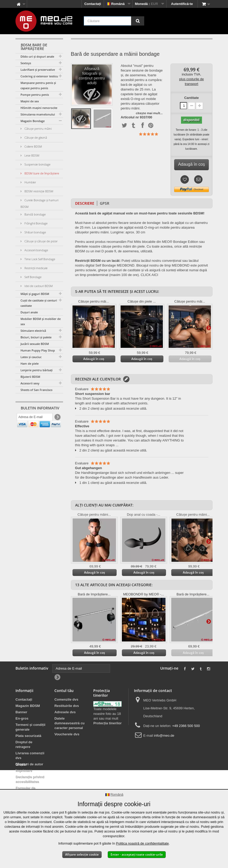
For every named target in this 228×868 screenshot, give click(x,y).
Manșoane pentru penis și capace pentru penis (38, 85)
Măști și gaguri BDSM (35, 294)
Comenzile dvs (66, 699)
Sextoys (26, 63)
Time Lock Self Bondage (39, 259)
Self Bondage (33, 277)
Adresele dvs (65, 712)
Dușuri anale (29, 312)
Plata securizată (28, 736)
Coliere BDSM (33, 146)
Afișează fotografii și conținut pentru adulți (92, 86)
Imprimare (24, 771)
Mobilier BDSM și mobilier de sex (41, 321)
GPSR (105, 203)
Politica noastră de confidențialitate (142, 843)
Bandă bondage (35, 214)
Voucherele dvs (67, 734)
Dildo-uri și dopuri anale (37, 56)
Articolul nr (130, 117)
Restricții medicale (36, 268)
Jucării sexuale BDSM (35, 344)
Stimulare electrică (33, 331)
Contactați (93, 4)
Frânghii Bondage (36, 223)
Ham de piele (30, 363)
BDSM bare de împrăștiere (41, 173)
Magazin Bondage (33, 121)
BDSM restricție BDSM (38, 191)
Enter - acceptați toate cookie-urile (137, 854)
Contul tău (64, 691)
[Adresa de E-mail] (35, 418)
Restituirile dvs (67, 706)
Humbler (30, 182)
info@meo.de (164, 736)
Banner (21, 712)
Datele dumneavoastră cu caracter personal (69, 723)
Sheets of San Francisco (37, 390)
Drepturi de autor (29, 764)
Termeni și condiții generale (30, 727)
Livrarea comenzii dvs (30, 756)
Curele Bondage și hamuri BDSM (39, 203)
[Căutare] (138, 21)
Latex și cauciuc (31, 357)
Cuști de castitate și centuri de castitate (41, 303)
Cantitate (191, 98)
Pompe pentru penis (35, 95)
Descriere (85, 203)
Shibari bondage (35, 232)
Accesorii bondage (36, 250)
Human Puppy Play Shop (38, 350)
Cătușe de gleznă (35, 137)
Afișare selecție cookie (82, 854)
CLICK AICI (149, 275)
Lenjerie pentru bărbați (37, 370)
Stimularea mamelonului (38, 114)
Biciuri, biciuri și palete (36, 337)
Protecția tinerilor (107, 723)
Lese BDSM (32, 155)
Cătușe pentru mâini (38, 129)
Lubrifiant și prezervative (38, 70)
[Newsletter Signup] (57, 418)
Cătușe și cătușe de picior (41, 241)
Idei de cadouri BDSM (38, 286)
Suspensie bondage (37, 164)
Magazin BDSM (28, 706)
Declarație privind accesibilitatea (30, 779)
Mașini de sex (30, 101)
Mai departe (209, 328)
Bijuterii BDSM (30, 377)
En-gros (22, 718)
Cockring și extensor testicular (41, 76)
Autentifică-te (182, 4)
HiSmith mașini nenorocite (39, 108)
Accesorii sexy (30, 383)
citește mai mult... (149, 113)
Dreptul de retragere (24, 744)
